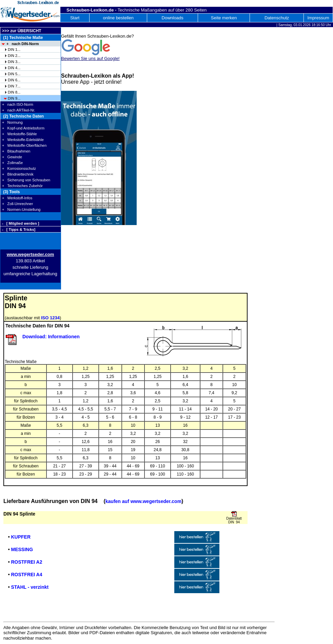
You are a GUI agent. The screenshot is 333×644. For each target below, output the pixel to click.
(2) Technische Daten (23, 116)
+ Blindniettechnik (18, 174)
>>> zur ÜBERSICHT (22, 31)
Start (75, 18)
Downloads (173, 18)
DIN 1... (14, 49)
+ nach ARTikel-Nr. (19, 110)
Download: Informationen (51, 337)
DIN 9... (14, 98)
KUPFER (21, 537)
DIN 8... (14, 92)
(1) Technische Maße (22, 38)
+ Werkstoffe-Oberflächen (24, 145)
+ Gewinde (12, 157)
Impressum (318, 18)
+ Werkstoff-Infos (17, 198)
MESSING (22, 549)
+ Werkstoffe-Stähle (19, 134)
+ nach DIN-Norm (23, 44)
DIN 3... (14, 62)
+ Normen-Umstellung (21, 209)
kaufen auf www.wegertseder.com (143, 501)
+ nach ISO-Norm (18, 104)
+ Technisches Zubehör (22, 186)
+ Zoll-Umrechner (17, 204)
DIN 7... (14, 86)
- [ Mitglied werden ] (21, 223)
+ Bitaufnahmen (16, 151)
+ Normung (12, 122)
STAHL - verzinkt (30, 587)
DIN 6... (14, 80)
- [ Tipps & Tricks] (19, 229)
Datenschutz (277, 18)
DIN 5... (14, 74)
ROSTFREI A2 (26, 562)
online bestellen (118, 18)
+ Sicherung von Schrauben (26, 180)
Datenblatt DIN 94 (234, 520)
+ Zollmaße (12, 163)
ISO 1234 (50, 318)
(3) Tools (11, 192)
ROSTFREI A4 (26, 575)
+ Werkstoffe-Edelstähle (23, 140)
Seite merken (224, 18)
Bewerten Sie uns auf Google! (90, 58)
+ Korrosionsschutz (19, 168)
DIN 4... (14, 68)
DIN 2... (14, 56)
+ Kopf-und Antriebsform (23, 128)
